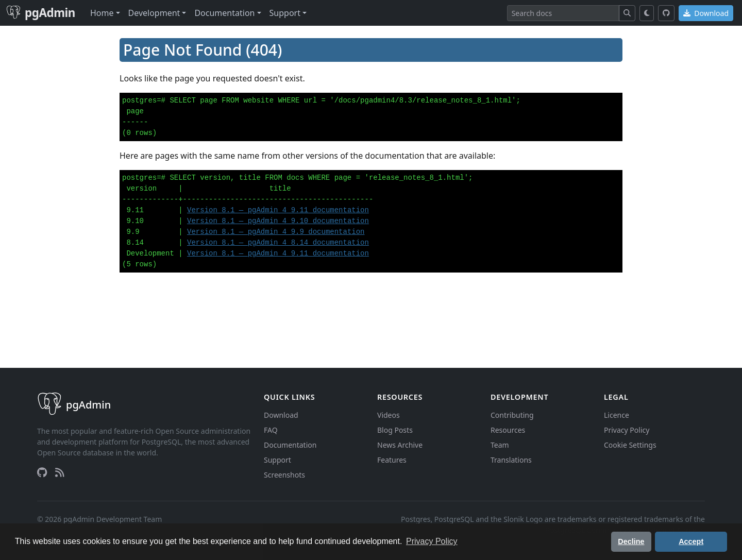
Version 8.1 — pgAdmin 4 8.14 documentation (278, 243)
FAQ (271, 430)
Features (392, 460)
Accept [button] (691, 541)
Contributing (512, 415)
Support (277, 460)
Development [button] (154, 13)
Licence (617, 415)
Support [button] (285, 13)
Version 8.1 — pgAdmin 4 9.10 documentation (278, 221)
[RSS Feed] (60, 472)
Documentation (290, 445)
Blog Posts (395, 430)
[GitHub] (666, 13)
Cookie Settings (630, 445)
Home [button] (102, 13)
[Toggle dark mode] (647, 13)
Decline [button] (631, 541)
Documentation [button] (224, 13)
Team (500, 445)
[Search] (563, 13)
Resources (508, 430)
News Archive (400, 445)
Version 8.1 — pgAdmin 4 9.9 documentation (276, 232)
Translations (511, 460)
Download (706, 13)
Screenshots (284, 475)
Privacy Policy (627, 430)
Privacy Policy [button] (432, 541)
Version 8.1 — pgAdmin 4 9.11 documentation (278, 210)
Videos (389, 415)
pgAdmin (41, 13)
